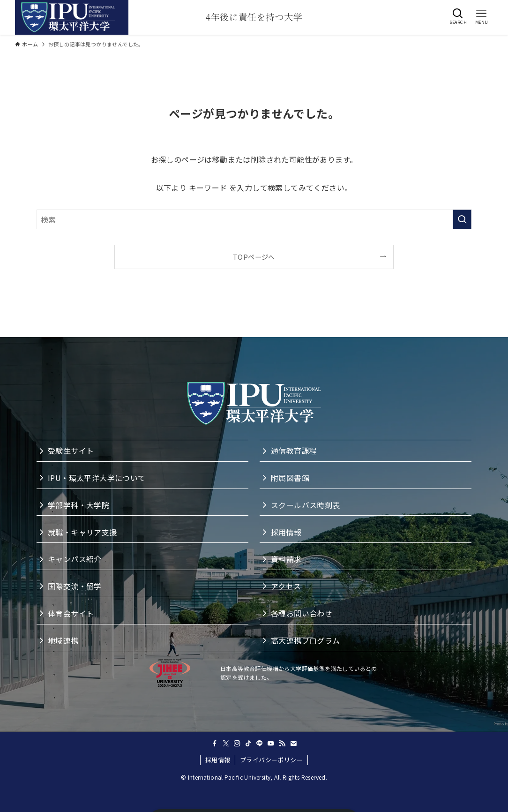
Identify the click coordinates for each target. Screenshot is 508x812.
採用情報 (218, 760)
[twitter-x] (226, 744)
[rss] (282, 744)
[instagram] (237, 744)
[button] (458, 16)
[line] (260, 744)
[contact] (293, 744)
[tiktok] (248, 744)
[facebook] (215, 744)
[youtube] (271, 744)
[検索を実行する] (462, 219)
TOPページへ (254, 257)
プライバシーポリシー (271, 760)
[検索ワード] (254, 219)
